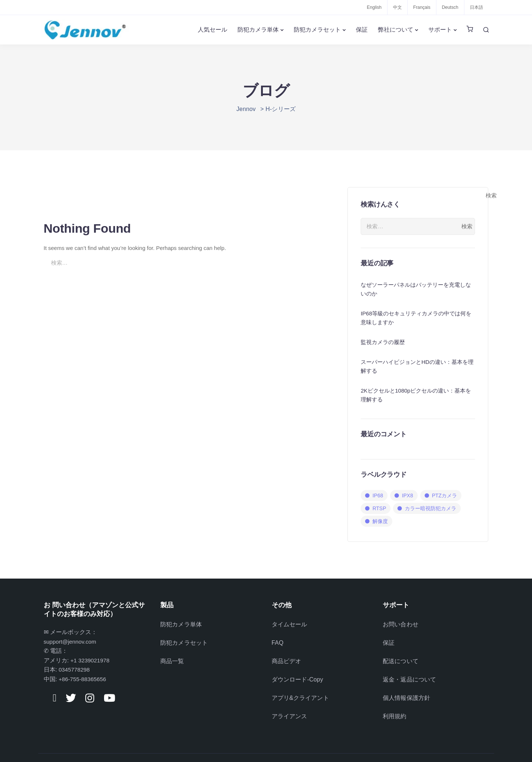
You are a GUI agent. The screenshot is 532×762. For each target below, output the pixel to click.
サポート (440, 30)
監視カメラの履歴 (383, 342)
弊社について (396, 30)
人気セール (213, 30)
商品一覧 (172, 656)
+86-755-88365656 (83, 679)
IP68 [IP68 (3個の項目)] (378, 496)
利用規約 (395, 704)
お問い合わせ (401, 623)
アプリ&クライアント (300, 688)
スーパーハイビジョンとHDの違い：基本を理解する (417, 366)
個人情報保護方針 (406, 688)
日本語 (476, 7)
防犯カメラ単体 (258, 30)
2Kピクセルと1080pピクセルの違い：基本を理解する (416, 395)
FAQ (278, 639)
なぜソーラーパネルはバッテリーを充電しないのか (416, 289)
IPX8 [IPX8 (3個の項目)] (407, 496)
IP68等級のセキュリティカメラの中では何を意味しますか (416, 318)
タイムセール (290, 623)
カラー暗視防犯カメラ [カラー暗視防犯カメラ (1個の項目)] (431, 508)
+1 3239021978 (91, 660)
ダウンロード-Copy (297, 672)
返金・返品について (409, 672)
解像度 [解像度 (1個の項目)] (380, 521)
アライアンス (290, 704)
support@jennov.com (71, 642)
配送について (401, 656)
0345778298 (75, 670)
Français (419, 7)
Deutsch (449, 7)
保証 (362, 30)
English (370, 7)
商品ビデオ (287, 656)
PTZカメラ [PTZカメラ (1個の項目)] (444, 496)
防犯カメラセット (317, 30)
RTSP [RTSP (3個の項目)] (379, 508)
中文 (394, 7)
